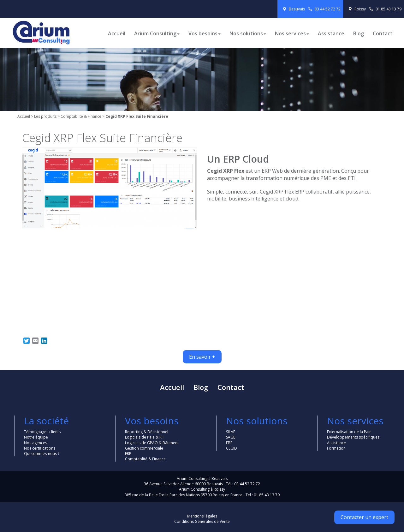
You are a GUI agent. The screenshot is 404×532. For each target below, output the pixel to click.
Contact (383, 33)
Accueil (117, 33)
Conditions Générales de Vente (202, 521)
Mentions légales (202, 516)
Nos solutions (248, 33)
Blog (359, 33)
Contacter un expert (364, 517)
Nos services (292, 33)
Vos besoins (205, 33)
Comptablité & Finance (81, 116)
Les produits (45, 116)
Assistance (331, 33)
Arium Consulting (157, 33)
